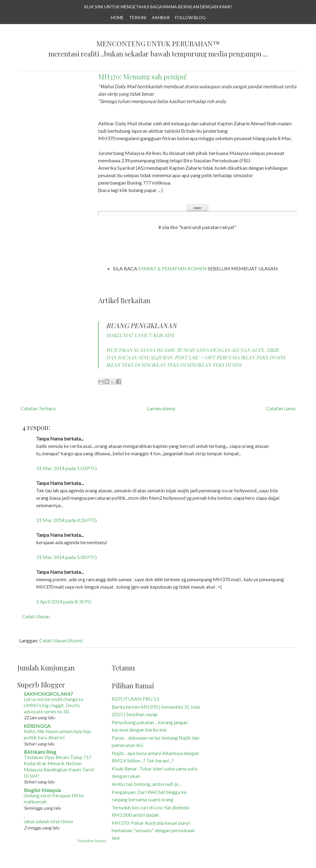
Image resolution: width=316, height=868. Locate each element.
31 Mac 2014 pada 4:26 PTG (67, 520)
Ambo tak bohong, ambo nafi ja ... (147, 784)
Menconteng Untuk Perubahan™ (158, 44)
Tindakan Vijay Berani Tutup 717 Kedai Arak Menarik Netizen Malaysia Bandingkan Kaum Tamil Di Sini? (59, 766)
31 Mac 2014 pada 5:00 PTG (67, 557)
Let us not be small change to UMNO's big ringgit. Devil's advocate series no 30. (54, 705)
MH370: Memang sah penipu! (142, 77)
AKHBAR (161, 17)
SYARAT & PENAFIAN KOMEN (173, 268)
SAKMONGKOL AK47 (48, 694)
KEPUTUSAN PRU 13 (135, 699)
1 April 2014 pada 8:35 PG (64, 601)
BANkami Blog (40, 752)
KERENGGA (37, 726)
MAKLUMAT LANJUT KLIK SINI (140, 335)
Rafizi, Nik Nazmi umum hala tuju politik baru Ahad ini (57, 734)
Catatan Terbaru (38, 408)
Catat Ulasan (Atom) (61, 640)
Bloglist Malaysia (42, 790)
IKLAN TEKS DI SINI (263, 357)
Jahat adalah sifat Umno (48, 821)
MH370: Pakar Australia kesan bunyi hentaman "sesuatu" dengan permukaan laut (153, 830)
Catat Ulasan (36, 616)
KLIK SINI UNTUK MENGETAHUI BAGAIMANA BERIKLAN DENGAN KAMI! (158, 7)
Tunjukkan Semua (92, 841)
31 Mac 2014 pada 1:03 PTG (67, 468)
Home (117, 17)
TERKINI (138, 17)
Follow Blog (190, 17)
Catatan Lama (281, 408)
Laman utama (161, 408)
